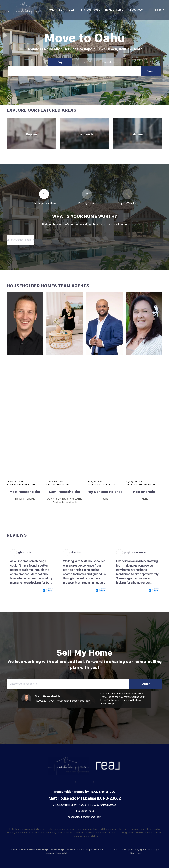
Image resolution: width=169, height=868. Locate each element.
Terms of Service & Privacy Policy (28, 850)
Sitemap (50, 853)
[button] (151, 71)
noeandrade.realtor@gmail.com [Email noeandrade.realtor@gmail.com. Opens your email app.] (141, 485)
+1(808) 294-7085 (15, 482)
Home (51, 10)
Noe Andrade (144, 492)
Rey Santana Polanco (104, 492)
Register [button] (158, 10)
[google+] (91, 782)
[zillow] (84, 782)
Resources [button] (136, 10)
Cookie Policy (54, 850)
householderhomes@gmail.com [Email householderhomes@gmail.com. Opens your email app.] (21, 485)
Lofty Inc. (128, 850)
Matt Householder (25, 492)
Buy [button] (62, 10)
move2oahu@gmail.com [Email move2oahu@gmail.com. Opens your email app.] (58, 485)
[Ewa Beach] (84, 134)
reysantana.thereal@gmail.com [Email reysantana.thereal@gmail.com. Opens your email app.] (101, 485)
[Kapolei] (31, 134)
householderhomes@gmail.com (74, 701)
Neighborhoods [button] (90, 10)
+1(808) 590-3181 (94, 482)
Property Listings (95, 850)
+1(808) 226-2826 (55, 482)
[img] (25, 324)
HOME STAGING (114, 10)
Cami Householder (65, 492)
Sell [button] (72, 10)
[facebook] (78, 782)
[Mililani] (138, 134)
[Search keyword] (75, 71)
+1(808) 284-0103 (134, 482)
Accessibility (63, 853)
